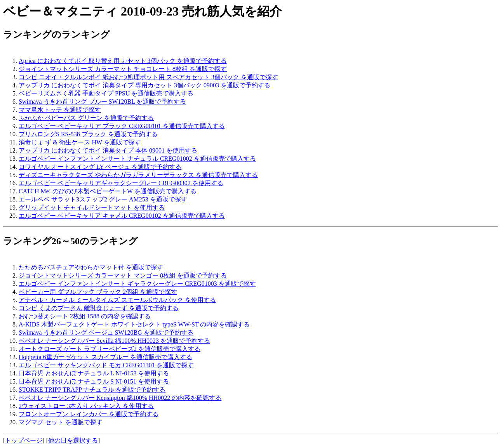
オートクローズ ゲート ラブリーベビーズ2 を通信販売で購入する (110, 349)
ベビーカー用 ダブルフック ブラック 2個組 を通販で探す (98, 292)
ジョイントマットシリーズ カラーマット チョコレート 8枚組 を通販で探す (123, 69)
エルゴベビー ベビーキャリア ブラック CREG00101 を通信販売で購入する (122, 126)
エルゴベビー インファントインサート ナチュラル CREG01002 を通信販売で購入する (137, 159)
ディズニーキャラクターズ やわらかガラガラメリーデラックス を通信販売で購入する (138, 175)
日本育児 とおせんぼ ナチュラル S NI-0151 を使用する (94, 381)
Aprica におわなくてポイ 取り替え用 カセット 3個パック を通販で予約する (123, 61)
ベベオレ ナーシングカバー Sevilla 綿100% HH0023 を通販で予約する (114, 341)
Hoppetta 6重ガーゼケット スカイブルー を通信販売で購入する (105, 357)
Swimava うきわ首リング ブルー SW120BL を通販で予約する (102, 102)
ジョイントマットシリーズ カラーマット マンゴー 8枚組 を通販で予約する (123, 275)
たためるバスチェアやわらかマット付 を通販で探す (91, 267)
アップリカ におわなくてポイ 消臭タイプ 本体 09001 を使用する (108, 150)
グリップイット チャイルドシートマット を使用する (92, 208)
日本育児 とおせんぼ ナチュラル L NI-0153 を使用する (94, 373)
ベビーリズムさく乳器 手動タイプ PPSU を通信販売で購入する (106, 93)
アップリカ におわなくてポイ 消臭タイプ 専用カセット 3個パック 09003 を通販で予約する (144, 85)
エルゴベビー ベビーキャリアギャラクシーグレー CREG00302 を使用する (121, 183)
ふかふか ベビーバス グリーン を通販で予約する (86, 118)
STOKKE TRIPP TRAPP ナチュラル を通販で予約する (92, 390)
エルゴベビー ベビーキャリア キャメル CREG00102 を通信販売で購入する (122, 216)
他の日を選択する (73, 440)
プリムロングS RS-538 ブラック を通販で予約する (88, 134)
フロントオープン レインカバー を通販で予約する (89, 414)
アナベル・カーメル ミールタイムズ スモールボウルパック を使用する (117, 300)
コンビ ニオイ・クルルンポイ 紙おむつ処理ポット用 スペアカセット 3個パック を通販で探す (148, 77)
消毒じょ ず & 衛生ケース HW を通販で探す (80, 142)
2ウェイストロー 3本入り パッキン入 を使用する (86, 406)
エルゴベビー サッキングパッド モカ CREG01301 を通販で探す (106, 365)
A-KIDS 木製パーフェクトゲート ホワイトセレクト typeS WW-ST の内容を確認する (134, 324)
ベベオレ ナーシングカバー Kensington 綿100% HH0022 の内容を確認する (120, 398)
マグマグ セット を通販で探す (61, 422)
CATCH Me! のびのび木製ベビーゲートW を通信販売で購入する (108, 191)
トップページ (24, 440)
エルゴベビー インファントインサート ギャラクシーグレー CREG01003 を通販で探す (137, 284)
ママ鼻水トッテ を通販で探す (60, 110)
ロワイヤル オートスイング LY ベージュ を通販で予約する (100, 167)
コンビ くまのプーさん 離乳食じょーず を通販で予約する (99, 308)
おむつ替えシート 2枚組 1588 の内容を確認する (85, 316)
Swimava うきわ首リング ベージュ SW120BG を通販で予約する (106, 333)
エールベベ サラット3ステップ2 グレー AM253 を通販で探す (103, 199)
